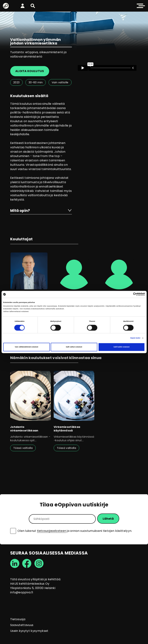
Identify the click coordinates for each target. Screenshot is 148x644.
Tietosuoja (18, 619)
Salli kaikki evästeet (122, 347)
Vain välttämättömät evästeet (26, 347)
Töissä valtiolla (23, 448)
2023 (16, 82)
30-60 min (36, 82)
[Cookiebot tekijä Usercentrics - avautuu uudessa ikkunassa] (129, 294)
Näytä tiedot (135, 338)
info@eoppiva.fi (22, 592)
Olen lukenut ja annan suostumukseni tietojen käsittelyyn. (75, 531)
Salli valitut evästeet (74, 347)
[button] (33, 6)
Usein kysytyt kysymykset (29, 631)
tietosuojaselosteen (52, 531)
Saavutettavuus (22, 625)
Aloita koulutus (30, 71)
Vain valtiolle (60, 82)
